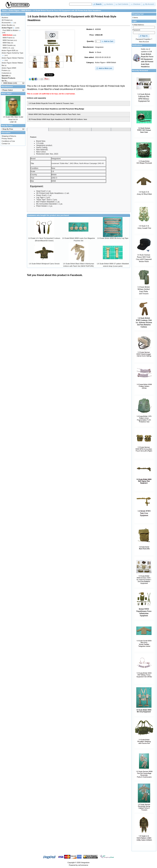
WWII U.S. (6, 48)
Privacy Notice (7, 139)
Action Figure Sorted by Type (12, 53)
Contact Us (6, 144)
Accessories (6, 23)
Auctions (5, 18)
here (72, 103)
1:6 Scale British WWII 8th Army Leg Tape (113, 238)
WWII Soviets (8, 45)
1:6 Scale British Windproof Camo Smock (44, 264)
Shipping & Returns (9, 136)
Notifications (137, 45)
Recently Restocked (140, 71)
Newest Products (8, 78)
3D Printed (6, 20)
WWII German (8, 40)
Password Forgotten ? (144, 39)
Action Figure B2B (8, 50)
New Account (144, 42)
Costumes (5, 73)
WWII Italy (6, 43)
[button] (98, 4)
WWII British (111, 62)
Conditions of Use (8, 141)
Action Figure (100, 62)
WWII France (7, 38)
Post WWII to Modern (11, 30)
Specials (5, 76)
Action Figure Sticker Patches (13, 58)
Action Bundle (7, 25)
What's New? (6, 94)
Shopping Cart (138, 14)
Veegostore (85, 863)
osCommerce (83, 865)
